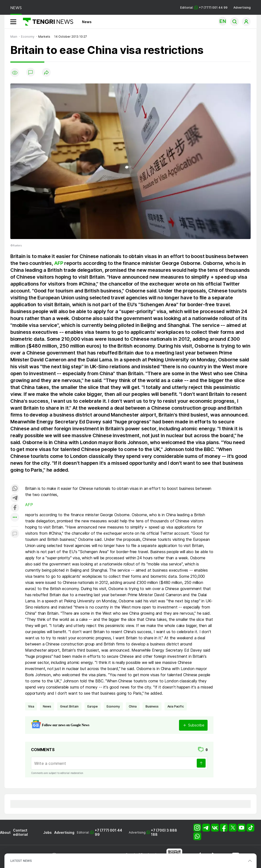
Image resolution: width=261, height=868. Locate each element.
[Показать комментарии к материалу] (15, 534)
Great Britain (69, 706)
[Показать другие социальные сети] (15, 518)
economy (113, 706)
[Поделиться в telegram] (15, 498)
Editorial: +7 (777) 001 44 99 (204, 8)
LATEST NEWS (21, 861)
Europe (93, 706)
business (152, 706)
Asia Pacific (176, 706)
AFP (59, 263)
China (133, 706)
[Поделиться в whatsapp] (15, 489)
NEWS (16, 8)
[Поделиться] (46, 73)
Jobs (47, 832)
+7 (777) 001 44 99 (108, 832)
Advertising (242, 8)
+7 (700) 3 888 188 (164, 832)
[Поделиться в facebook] (15, 508)
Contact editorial (20, 832)
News (87, 22)
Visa (31, 706)
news (47, 706)
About (5, 832)
